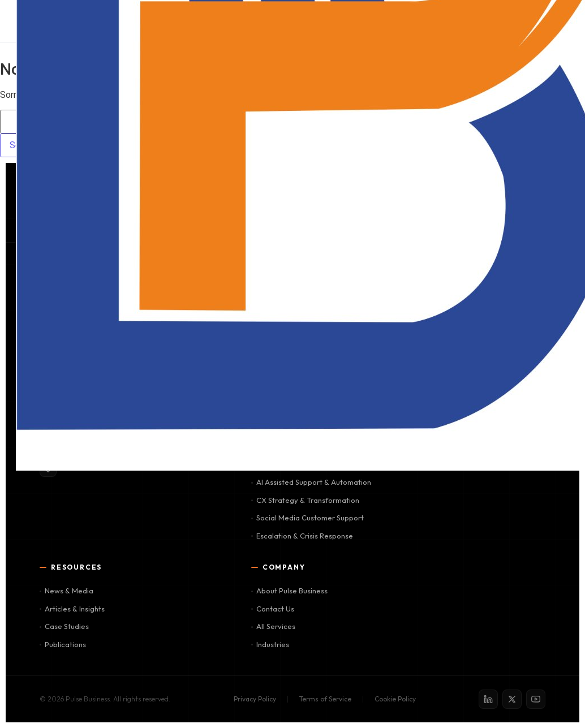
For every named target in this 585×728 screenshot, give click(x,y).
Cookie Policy (395, 699)
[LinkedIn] (488, 699)
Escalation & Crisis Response (302, 536)
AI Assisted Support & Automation (311, 482)
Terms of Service (325, 699)
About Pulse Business (289, 591)
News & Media (66, 591)
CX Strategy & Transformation (305, 500)
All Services (273, 626)
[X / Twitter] (512, 699)
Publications (63, 644)
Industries (270, 644)
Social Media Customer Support (307, 518)
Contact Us (273, 609)
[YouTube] (536, 699)
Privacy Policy (255, 699)
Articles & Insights (72, 609)
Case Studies (64, 626)
